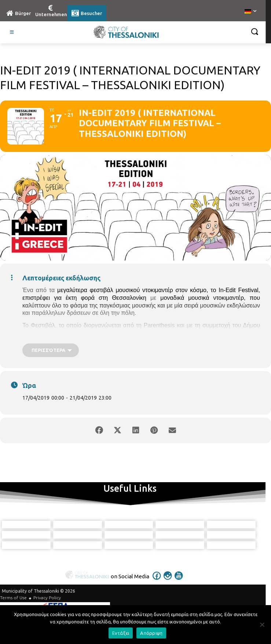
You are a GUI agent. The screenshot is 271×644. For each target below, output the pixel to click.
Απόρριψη (151, 633)
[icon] (157, 581)
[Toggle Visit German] (12, 32)
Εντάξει (121, 633)
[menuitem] (250, 12)
